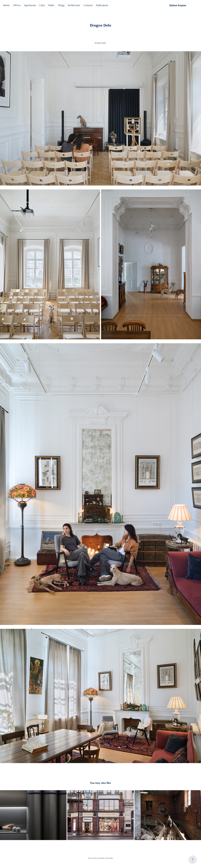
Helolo (6, 5)
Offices (17, 5)
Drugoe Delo (100, 43)
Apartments (30, 5)
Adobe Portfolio (106, 858)
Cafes (42, 5)
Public (51, 5)
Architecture (74, 5)
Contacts (88, 5)
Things (61, 5)
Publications (102, 5)
